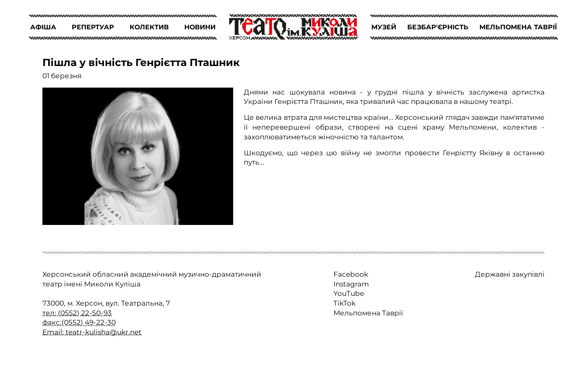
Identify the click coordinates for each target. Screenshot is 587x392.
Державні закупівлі (510, 274)
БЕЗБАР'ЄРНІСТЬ (438, 27)
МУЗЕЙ (384, 27)
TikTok (344, 303)
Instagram (351, 284)
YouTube (349, 293)
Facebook (351, 274)
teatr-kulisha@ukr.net (104, 332)
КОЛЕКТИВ (149, 27)
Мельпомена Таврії (368, 313)
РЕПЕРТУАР (93, 27)
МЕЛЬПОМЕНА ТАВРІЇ (518, 27)
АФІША (43, 27)
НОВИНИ (200, 27)
